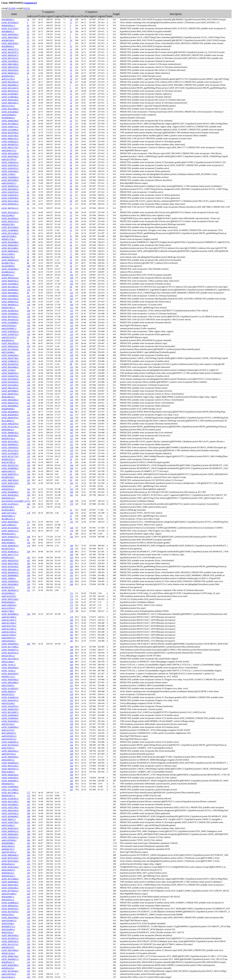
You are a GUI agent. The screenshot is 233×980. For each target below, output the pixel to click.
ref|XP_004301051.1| (10, 700)
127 (28, 367)
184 (71, 632)
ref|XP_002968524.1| (10, 763)
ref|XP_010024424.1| (10, 447)
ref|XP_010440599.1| (10, 787)
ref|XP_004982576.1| (10, 302)
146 (71, 430)
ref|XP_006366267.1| (10, 590)
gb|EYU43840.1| (8, 352)
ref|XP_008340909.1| (10, 406)
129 (28, 305)
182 (28, 558)
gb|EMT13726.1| (8, 239)
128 (28, 302)
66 (71, 130)
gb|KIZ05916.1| (8, 489)
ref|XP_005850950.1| (10, 644)
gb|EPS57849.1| (8, 507)
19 (71, 58)
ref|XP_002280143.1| (10, 311)
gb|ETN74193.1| (8, 724)
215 (28, 578)
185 (28, 563)
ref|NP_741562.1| (9, 671)
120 (71, 328)
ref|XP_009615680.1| (10, 64)
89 (71, 263)
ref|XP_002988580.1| (10, 468)
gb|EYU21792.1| (8, 79)
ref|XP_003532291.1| (10, 212)
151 (28, 436)
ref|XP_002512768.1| (10, 201)
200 (71, 662)
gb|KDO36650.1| (8, 486)
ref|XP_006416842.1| (10, 189)
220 (71, 558)
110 (71, 314)
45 (28, 64)
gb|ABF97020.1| (8, 477)
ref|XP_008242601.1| (10, 569)
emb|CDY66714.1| (9, 739)
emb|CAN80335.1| (9, 525)
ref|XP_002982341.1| (10, 552)
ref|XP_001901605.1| (10, 721)
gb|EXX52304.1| (8, 703)
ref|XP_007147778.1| (10, 456)
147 (71, 433)
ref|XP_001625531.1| (10, 653)
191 (71, 656)
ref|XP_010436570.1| (10, 376)
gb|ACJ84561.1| (8, 421)
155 (71, 450)
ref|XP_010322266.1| (10, 385)
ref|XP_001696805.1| (10, 614)
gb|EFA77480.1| (8, 611)
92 (28, 269)
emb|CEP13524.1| (9, 754)
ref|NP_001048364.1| (10, 218)
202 (71, 566)
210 (71, 730)
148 (71, 406)
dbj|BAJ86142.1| (8, 397)
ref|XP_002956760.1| (10, 495)
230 (71, 739)
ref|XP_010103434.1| (10, 382)
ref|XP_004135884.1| (10, 109)
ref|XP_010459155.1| (10, 168)
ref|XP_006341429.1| (10, 70)
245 (71, 581)
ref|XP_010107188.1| (10, 136)
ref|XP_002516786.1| (10, 441)
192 (71, 412)
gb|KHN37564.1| (8, 439)
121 (28, 296)
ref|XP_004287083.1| (10, 680)
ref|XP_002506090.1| (10, 492)
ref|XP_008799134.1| (10, 278)
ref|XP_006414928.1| (10, 810)
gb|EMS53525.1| (8, 459)
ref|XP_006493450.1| (10, 34)
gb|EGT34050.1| (8, 772)
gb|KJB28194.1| (8, 540)
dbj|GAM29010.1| (9, 733)
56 (28, 52)
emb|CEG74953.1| (9, 632)
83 (71, 212)
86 (71, 201)
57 (28, 55)
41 (28, 168)
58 (71, 118)
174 (28, 546)
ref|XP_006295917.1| (10, 769)
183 (71, 629)
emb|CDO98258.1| (9, 115)
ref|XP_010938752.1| (10, 334)
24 (71, 70)
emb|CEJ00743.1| (9, 638)
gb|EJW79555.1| (8, 694)
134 (71, 376)
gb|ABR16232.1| (8, 272)
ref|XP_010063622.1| (10, 141)
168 (71, 528)
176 (28, 528)
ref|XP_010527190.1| (10, 807)
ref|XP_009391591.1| (10, 281)
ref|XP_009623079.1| (10, 424)
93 (71, 480)
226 (28, 569)
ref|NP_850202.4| (9, 691)
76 (71, 236)
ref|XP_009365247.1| (10, 55)
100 (71, 305)
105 (71, 320)
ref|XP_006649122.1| (10, 260)
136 (71, 501)
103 (71, 299)
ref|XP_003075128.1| (10, 599)
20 (28, 25)
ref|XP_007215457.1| (10, 88)
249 (71, 772)
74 (28, 251)
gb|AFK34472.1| (8, 587)
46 (28, 103)
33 (71, 97)
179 (71, 617)
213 (71, 733)
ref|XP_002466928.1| (10, 290)
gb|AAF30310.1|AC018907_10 (14, 501)
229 (71, 736)
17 (71, 22)
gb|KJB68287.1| (8, 31)
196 (71, 546)
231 (71, 742)
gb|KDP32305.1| (8, 558)
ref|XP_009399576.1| (10, 144)
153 (28, 415)
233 (71, 745)
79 (71, 150)
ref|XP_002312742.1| (10, 450)
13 (71, 31)
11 (71, 73)
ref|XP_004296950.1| (10, 415)
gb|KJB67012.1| (8, 275)
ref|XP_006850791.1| (10, 474)
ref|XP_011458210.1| (10, 688)
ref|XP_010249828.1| (10, 804)
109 (28, 266)
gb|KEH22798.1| (8, 224)
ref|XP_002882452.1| (10, 373)
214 (71, 688)
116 (71, 400)
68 (28, 88)
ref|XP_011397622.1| (10, 504)
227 (71, 715)
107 (71, 352)
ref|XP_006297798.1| (10, 358)
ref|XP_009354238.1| (10, 43)
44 (28, 67)
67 (28, 85)
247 (71, 790)
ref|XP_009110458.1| (10, 153)
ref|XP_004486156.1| (10, 433)
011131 (27, 8)
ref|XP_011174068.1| (10, 790)
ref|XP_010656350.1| (10, 778)
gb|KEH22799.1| (8, 257)
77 (71, 147)
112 (71, 281)
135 (28, 441)
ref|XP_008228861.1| (10, 85)
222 (71, 700)
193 (71, 537)
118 (28, 376)
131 (28, 320)
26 (71, 109)
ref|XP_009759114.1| (10, 58)
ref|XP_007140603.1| (10, 124)
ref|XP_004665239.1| (10, 709)
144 (28, 400)
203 (71, 560)
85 (71, 186)
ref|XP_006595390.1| (10, 436)
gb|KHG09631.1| (8, 25)
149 (71, 382)
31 (28, 40)
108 (71, 397)
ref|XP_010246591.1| (10, 269)
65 (28, 144)
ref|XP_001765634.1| (10, 349)
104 (71, 317)
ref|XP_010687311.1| (10, 127)
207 (71, 727)
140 (28, 352)
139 (28, 346)
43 (28, 70)
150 (28, 364)
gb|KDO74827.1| (8, 308)
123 (28, 299)
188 (71, 552)
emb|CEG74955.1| (9, 629)
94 (28, 349)
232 (71, 721)
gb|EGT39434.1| (8, 685)
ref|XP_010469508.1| (10, 715)
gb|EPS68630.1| (8, 430)
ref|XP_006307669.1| (10, 156)
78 (28, 242)
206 (71, 784)
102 (28, 325)
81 (71, 159)
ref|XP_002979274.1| (10, 465)
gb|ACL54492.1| (8, 254)
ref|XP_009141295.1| (10, 766)
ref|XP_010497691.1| (10, 165)
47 (28, 127)
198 (71, 668)
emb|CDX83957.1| (9, 183)
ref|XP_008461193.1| (10, 139)
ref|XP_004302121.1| (10, 531)
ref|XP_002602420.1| (10, 775)
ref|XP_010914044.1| (10, 171)
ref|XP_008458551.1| (10, 305)
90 (71, 183)
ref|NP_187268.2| (9, 370)
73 (28, 218)
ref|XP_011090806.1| (10, 322)
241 (71, 781)
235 (71, 778)
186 (71, 638)
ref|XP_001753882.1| (10, 793)
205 (71, 671)
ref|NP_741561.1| (9, 665)
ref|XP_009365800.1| (10, 400)
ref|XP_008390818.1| (10, 444)
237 (71, 563)
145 (71, 284)
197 (71, 757)
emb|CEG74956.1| (9, 623)
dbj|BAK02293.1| (9, 534)
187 (28, 560)
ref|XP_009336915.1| (10, 572)
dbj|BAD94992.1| (9, 602)
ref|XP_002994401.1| (10, 781)
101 (71, 296)
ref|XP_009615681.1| (10, 103)
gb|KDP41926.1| (8, 76)
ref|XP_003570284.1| (10, 227)
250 (71, 775)
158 (71, 427)
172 (28, 501)
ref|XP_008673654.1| (10, 480)
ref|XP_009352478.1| (10, 560)
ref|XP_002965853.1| (10, 546)
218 (71, 694)
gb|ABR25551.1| (8, 519)
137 (71, 385)
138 (71, 349)
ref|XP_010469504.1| (10, 718)
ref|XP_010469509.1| (10, 727)
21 (71, 230)
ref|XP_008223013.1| (10, 388)
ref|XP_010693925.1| (10, 331)
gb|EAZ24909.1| (8, 215)
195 (71, 677)
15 (71, 52)
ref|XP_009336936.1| (10, 668)
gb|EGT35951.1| (8, 748)
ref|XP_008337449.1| (10, 563)
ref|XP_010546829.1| (10, 296)
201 (71, 569)
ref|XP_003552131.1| (10, 221)
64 (28, 73)
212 (71, 578)
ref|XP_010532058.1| (10, 112)
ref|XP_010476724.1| (10, 192)
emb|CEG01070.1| (9, 596)
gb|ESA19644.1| (8, 662)
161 (28, 492)
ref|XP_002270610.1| (10, 82)
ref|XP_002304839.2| (10, 412)
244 (71, 766)
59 (71, 112)
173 (71, 596)
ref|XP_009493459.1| (10, 757)
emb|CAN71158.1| (9, 513)
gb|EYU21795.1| (8, 106)
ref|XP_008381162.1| (10, 73)
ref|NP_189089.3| (9, 578)
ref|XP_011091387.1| (10, 799)
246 (71, 769)
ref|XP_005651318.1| (10, 483)
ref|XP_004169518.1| (10, 320)
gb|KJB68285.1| (8, 20)
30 (28, 34)
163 (71, 275)
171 (28, 459)
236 (71, 724)
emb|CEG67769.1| (9, 626)
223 (71, 703)
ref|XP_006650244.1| (10, 346)
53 (28, 43)
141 (71, 424)
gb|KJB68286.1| (8, 46)
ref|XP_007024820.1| (10, 22)
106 (28, 311)
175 (28, 522)
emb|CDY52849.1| (9, 236)
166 (71, 492)
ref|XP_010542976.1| (10, 706)
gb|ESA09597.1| (8, 760)
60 (71, 171)
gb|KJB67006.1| (8, 40)
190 (71, 650)
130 (28, 317)
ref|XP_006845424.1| (10, 251)
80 (71, 153)
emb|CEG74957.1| (9, 620)
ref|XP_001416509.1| (10, 528)
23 (71, 46)
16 (28, 46)
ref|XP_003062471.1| (10, 537)
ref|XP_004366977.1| (10, 650)
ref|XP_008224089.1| (10, 682)
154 (71, 409)
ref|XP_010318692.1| (10, 61)
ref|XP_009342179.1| (10, 403)
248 (71, 754)
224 (28, 584)
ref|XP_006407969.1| (10, 522)
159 (71, 447)
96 (71, 287)
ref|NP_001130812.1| (10, 287)
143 (28, 394)
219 (71, 697)
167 (71, 477)
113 (71, 311)
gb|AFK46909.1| (8, 266)
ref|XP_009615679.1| (10, 67)
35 (28, 58)
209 (71, 787)
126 (28, 385)
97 (71, 290)
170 (71, 504)
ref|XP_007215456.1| (10, 233)
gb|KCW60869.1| (9, 543)
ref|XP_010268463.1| (10, 177)
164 (28, 462)
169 (71, 468)
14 (28, 20)
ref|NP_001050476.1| (10, 364)
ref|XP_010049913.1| (10, 697)
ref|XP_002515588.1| (10, 801)
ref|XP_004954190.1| (10, 245)
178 (28, 513)
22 (28, 31)
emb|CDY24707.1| (9, 337)
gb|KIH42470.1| (8, 784)
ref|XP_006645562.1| (10, 751)
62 (71, 195)
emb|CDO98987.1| (9, 328)
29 (28, 37)
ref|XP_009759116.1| (10, 91)
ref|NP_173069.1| (9, 174)
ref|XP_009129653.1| (10, 343)
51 (71, 115)
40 (71, 139)
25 (28, 82)
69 (71, 165)
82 (71, 162)
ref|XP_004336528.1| (10, 674)
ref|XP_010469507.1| (10, 742)
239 (71, 760)
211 (71, 680)
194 (71, 653)
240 (71, 584)
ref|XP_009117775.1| (10, 555)
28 (71, 91)
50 (28, 49)
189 (28, 552)
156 (71, 418)
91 (28, 233)
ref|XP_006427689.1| (10, 37)
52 (28, 171)
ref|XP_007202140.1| (10, 566)
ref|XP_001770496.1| (10, 647)
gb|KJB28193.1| (8, 340)
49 (28, 136)
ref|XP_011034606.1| (10, 130)
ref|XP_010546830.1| (10, 314)
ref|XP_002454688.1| (10, 242)
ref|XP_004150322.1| (10, 317)
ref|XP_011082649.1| (10, 97)
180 (71, 620)
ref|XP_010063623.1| (10, 162)
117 (28, 361)
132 (28, 322)
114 (71, 334)
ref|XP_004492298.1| (10, 121)
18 (71, 64)
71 (28, 236)
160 (28, 504)
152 (28, 397)
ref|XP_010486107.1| (10, 361)
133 (71, 358)
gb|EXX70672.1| (8, 656)
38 (28, 94)
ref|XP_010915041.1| (10, 813)
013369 (12, 8)
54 (28, 124)
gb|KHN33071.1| (8, 796)
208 (28, 566)
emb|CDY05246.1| (9, 325)
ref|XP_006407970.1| (10, 418)
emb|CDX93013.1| (9, 736)
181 (71, 623)
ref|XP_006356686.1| (10, 367)
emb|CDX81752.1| (9, 150)
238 (71, 751)
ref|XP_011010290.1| (10, 453)
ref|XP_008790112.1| (10, 208)
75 (71, 192)
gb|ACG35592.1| (8, 608)
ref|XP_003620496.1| (10, 584)
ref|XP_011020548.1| (10, 94)
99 (71, 302)
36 (28, 97)
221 (71, 685)
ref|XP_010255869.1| (10, 284)
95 (71, 272)
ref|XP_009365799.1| (10, 394)
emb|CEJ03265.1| (9, 641)
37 (28, 61)
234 (71, 748)
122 (28, 314)
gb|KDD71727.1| (8, 677)
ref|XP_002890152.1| (10, 186)
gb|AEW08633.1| (9, 593)
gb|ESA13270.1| (8, 730)
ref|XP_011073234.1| (10, 28)
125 (28, 290)
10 (71, 40)
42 (28, 100)
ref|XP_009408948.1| (10, 575)
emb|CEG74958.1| (9, 617)
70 (71, 141)
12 (71, 49)
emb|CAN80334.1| (9, 605)
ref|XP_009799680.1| (10, 391)
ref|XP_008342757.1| (10, 49)
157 (71, 441)
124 (28, 287)
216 (71, 572)
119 (71, 331)
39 (71, 76)
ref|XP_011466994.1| (10, 230)
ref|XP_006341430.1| (10, 100)
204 (71, 665)
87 (71, 174)
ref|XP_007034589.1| (10, 379)
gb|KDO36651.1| (8, 516)
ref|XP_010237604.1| (10, 299)
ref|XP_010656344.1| (10, 581)
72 (28, 215)
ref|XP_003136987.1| (10, 712)
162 (71, 483)
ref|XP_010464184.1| (10, 355)
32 (28, 28)
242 (71, 763)
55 (28, 183)
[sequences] (31, 3)
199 (28, 581)
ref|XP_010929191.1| (10, 195)
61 (28, 139)
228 (71, 718)
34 (28, 91)
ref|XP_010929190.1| (10, 198)
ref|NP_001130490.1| (10, 248)
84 (71, 221)
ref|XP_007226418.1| (10, 745)
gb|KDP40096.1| (8, 409)
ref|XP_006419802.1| (10, 293)
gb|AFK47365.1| (8, 549)
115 (71, 293)
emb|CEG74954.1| (9, 635)
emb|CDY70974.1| (9, 159)
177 (71, 608)
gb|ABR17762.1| (8, 263)
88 (71, 189)
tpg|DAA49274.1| (9, 471)
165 (28, 474)
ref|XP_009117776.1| (10, 147)
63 (28, 109)
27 (28, 115)
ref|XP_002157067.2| (10, 659)
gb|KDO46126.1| (8, 498)
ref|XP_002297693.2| (10, 133)
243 (71, 575)
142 (71, 379)
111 (71, 415)
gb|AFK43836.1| (8, 510)
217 (71, 691)
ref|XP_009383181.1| (10, 204)
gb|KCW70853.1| (9, 462)
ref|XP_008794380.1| (10, 180)
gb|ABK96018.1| (8, 118)
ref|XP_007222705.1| (10, 427)
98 (28, 343)
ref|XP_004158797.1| (10, 52)
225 (71, 709)
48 (28, 121)
